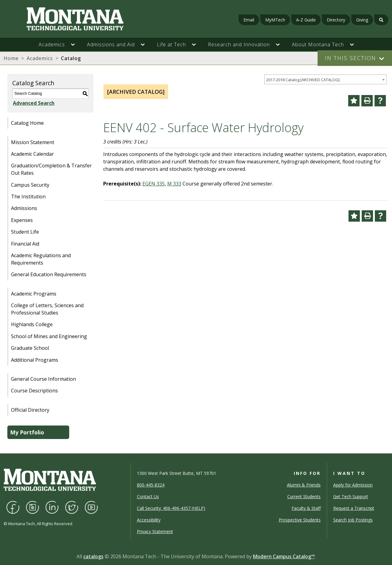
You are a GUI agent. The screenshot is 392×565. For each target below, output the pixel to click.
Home (11, 58)
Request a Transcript (354, 508)
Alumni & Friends (304, 485)
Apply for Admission (353, 485)
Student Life (25, 232)
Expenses (22, 220)
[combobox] (326, 80)
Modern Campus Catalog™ (284, 556)
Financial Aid (25, 244)
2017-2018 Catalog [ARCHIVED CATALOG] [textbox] (303, 80)
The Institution (28, 197)
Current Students (304, 496)
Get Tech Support (351, 496)
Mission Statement (33, 142)
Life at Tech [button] (171, 44)
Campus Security (30, 185)
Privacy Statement (155, 531)
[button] (76, 44)
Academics (40, 58)
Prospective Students (300, 520)
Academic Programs (34, 294)
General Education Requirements (49, 274)
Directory (336, 20)
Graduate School (30, 348)
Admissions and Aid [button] (111, 44)
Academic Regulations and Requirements (41, 259)
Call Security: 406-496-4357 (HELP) (171, 508)
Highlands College (32, 324)
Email (249, 20)
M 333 (174, 184)
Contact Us (148, 496)
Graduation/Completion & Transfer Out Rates (51, 169)
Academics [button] (52, 44)
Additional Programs (35, 360)
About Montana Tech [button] (318, 44)
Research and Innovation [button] (239, 44)
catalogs (93, 556)
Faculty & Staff (306, 508)
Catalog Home (27, 123)
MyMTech (275, 20)
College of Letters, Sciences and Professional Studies (47, 309)
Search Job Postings (353, 520)
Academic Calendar (32, 154)
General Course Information (43, 379)
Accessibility (149, 520)
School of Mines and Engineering (49, 336)
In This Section (351, 58)
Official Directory (30, 410)
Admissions (24, 208)
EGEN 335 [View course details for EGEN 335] (154, 184)
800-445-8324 (151, 485)
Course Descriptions (34, 391)
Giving (362, 20)
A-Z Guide (306, 20)
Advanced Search (33, 103)
